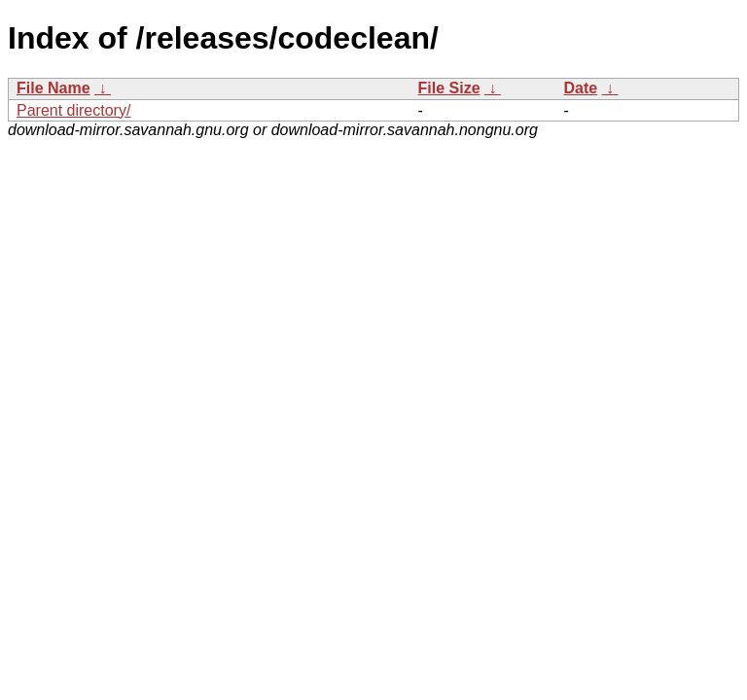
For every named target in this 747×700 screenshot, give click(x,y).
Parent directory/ (73, 110)
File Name (53, 88)
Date (581, 88)
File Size (449, 88)
